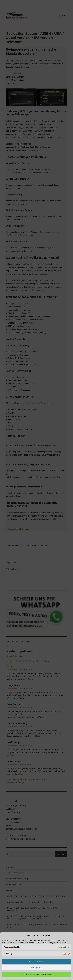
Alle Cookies (36, 961)
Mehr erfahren (61, 943)
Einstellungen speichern (36, 974)
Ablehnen (37, 968)
